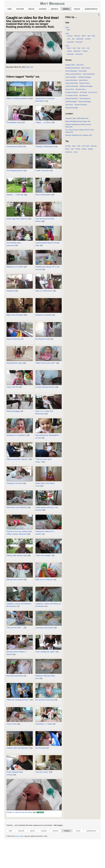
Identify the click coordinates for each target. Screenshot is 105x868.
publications (93, 10)
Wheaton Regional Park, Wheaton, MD (79, 135)
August (70, 53)
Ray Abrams (84, 97)
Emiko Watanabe (72, 73)
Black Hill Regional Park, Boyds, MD (78, 123)
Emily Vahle (83, 73)
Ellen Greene (86, 70)
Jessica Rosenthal (72, 85)
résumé (19, 10)
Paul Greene (93, 94)
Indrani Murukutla (72, 82)
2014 (68, 35)
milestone (69, 152)
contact (42, 10)
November (71, 44)
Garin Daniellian (71, 79)
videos (67, 10)
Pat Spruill (84, 94)
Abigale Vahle (71, 67)
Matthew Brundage (86, 88)
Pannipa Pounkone (72, 94)
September (80, 41)
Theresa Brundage (85, 103)
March (84, 38)
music (78, 10)
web (8, 10)
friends (78, 148)
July (74, 41)
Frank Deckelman (89, 76)
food (73, 148)
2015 (68, 29)
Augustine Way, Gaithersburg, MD (77, 120)
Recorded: (8, 70)
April (89, 38)
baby (74, 145)
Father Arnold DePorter (74, 76)
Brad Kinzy (80, 67)
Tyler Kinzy (70, 106)
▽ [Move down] (101, 17)
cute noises (86, 145)
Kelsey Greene (85, 85)
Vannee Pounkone (81, 106)
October (88, 41)
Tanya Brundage (72, 103)
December (80, 44)
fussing (85, 148)
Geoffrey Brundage (85, 79)
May (69, 31)
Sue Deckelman (85, 100)
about (31, 10)
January (70, 38)
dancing (94, 145)
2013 (68, 48)
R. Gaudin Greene (72, 97)
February (78, 38)
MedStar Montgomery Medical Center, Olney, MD (83, 126)
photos (55, 10)
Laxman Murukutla (72, 88)
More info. (28, 70)
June (69, 41)
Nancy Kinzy (70, 91)
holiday (91, 148)
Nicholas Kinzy (81, 91)
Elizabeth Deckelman (73, 70)
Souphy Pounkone (72, 100)
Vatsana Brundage (72, 109)
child (79, 145)
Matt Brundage (53, 5)
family (68, 148)
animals (69, 145)
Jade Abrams (84, 82)
